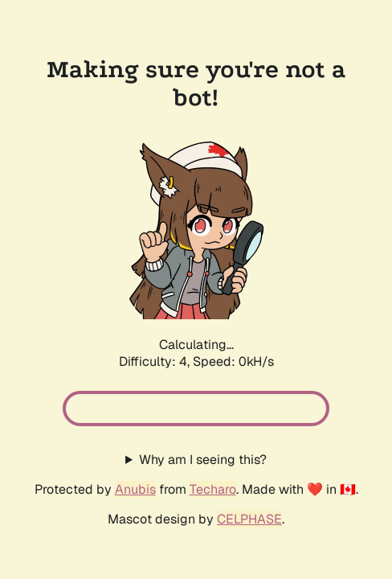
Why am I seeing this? (203, 460)
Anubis (135, 489)
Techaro (213, 489)
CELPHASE (249, 519)
